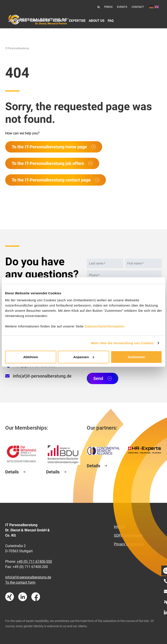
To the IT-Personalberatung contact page (51, 180)
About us (97, 21)
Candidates (40, 21)
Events (122, 7)
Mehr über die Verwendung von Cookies (122, 343)
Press (108, 7)
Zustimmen (136, 357)
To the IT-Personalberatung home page (49, 147)
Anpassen (84, 357)
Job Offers (18, 21)
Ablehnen (31, 357)
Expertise (77, 21)
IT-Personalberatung (17, 48)
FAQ (111, 21)
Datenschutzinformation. (105, 326)
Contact (138, 7)
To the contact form (20, 582)
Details (12, 472)
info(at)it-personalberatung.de (42, 376)
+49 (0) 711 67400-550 (34, 562)
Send (98, 378)
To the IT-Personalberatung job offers (48, 163)
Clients (59, 21)
